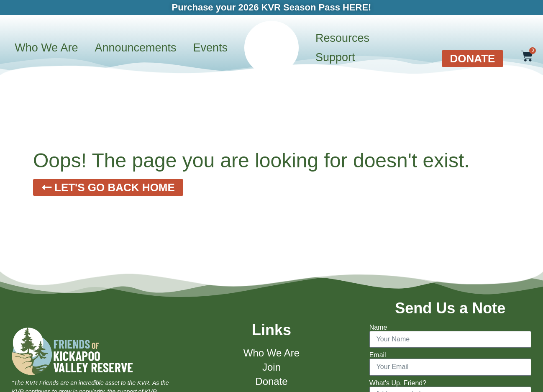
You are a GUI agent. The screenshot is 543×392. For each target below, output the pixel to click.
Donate (271, 381)
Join (271, 367)
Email (378, 355)
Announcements (135, 48)
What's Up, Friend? (398, 383)
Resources (342, 38)
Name (378, 328)
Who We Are (46, 48)
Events (211, 48)
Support (335, 57)
